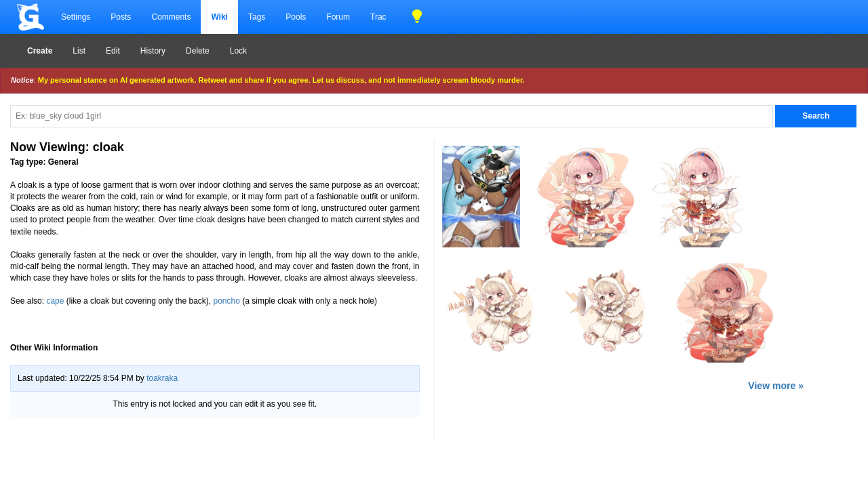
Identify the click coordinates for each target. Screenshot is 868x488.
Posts (121, 17)
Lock (238, 51)
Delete (198, 51)
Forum (338, 17)
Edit (113, 51)
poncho (227, 301)
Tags (257, 17)
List (79, 51)
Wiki (219, 17)
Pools (296, 17)
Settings (76, 17)
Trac (378, 17)
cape (55, 301)
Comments (171, 17)
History (153, 51)
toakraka (162, 378)
